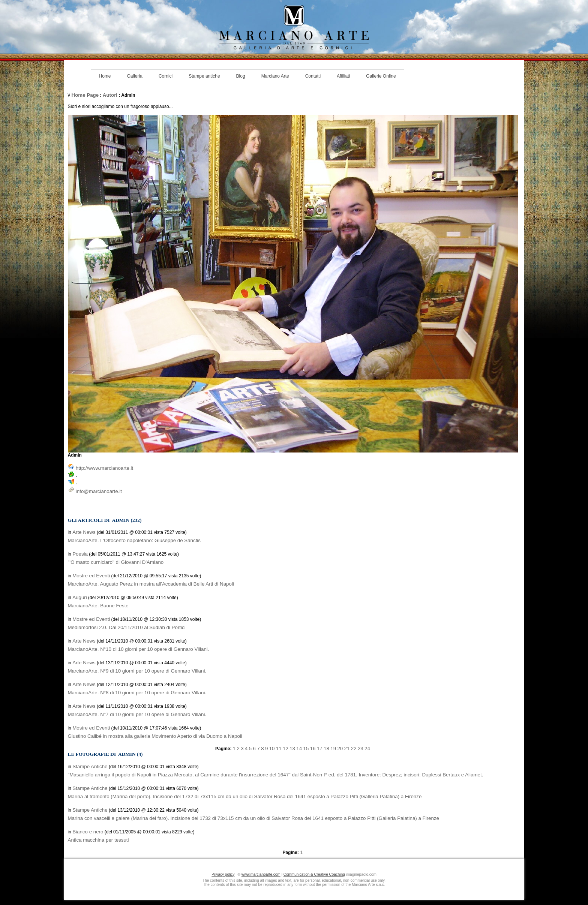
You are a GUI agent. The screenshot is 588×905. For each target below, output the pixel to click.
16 (313, 748)
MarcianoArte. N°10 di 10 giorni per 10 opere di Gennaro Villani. (139, 649)
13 (292, 748)
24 (367, 748)
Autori (110, 95)
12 (286, 748)
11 (279, 748)
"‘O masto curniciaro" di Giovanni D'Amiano (116, 562)
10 (272, 748)
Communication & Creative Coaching (314, 874)
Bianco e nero (88, 832)
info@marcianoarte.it (99, 491)
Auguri (80, 597)
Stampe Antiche (90, 766)
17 (320, 748)
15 (306, 748)
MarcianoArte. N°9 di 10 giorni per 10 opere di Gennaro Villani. (137, 671)
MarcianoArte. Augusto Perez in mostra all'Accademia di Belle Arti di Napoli (151, 584)
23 (361, 748)
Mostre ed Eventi (91, 576)
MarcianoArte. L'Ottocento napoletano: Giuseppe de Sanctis (134, 540)
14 (299, 748)
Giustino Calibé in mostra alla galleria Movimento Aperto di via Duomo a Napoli (155, 736)
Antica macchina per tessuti (98, 840)
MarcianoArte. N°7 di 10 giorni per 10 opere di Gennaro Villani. (137, 714)
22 (354, 748)
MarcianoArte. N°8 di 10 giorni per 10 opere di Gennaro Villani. (137, 693)
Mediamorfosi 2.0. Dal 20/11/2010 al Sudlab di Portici (127, 627)
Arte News (84, 532)
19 (333, 748)
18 (326, 748)
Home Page (85, 95)
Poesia (80, 554)
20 (340, 748)
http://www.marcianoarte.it (104, 468)
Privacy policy (223, 874)
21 (347, 748)
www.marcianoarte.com (261, 874)
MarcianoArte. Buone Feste (98, 606)
